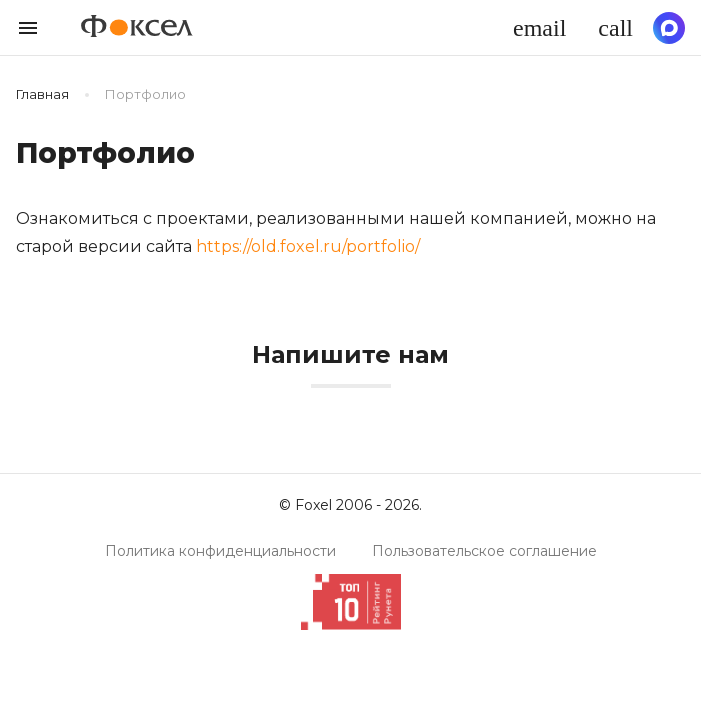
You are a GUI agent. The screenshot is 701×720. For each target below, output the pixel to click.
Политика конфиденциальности (220, 551)
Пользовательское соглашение (484, 551)
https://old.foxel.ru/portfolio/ (308, 246)
